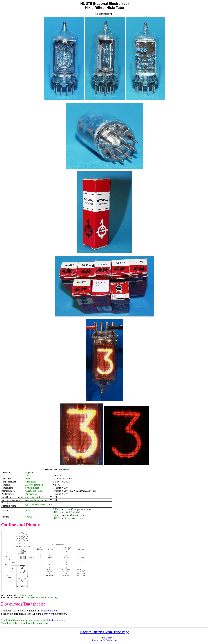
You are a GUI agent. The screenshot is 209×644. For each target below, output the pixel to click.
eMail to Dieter (105, 638)
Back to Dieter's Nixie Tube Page (104, 632)
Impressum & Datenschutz (105, 640)
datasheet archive (56, 620)
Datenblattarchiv (50, 611)
